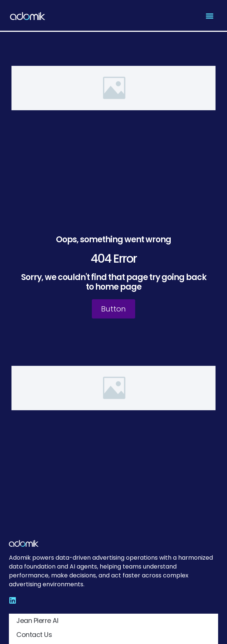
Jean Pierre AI (37, 621)
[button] (209, 16)
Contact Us (34, 635)
